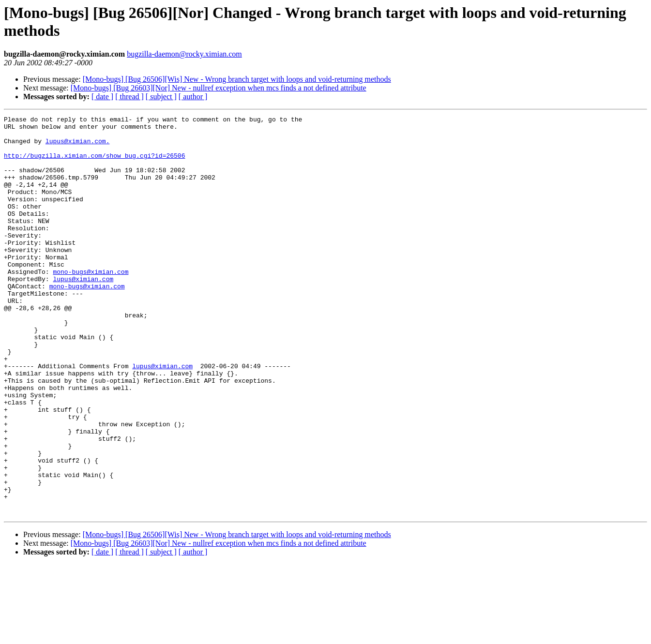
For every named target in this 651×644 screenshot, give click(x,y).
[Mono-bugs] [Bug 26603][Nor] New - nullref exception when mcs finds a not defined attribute (219, 88)
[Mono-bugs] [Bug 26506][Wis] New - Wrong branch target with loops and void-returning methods (237, 79)
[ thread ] (129, 97)
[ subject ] (161, 97)
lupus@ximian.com (83, 312)
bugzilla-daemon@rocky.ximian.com (184, 54)
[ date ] (102, 97)
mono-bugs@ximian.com (91, 303)
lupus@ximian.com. (78, 147)
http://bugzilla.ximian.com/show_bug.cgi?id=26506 (94, 164)
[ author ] (193, 97)
